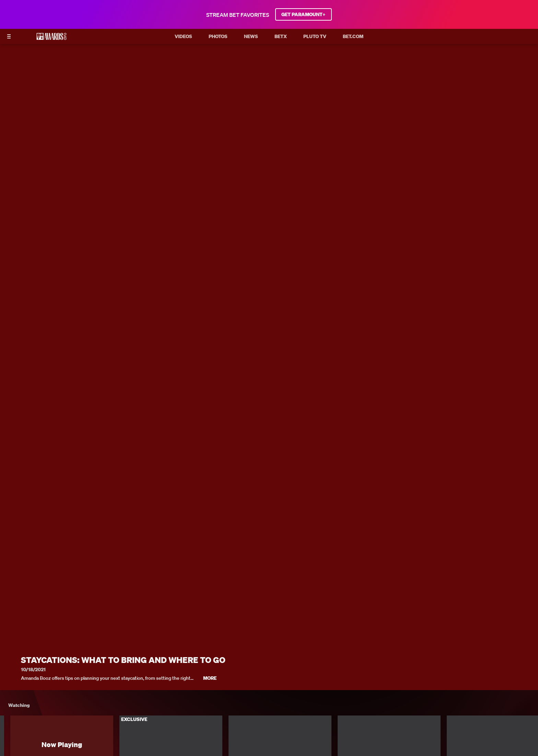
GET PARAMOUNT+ (303, 14)
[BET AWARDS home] (51, 38)
